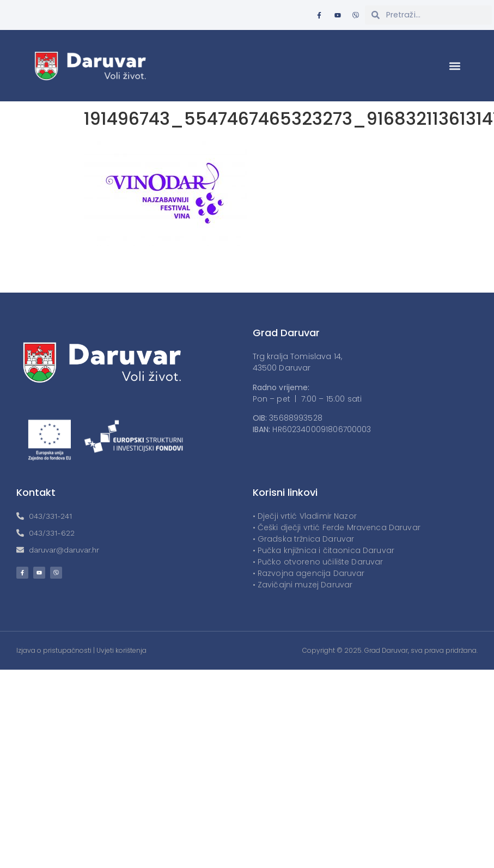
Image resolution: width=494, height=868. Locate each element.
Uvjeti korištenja (121, 650)
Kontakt (36, 492)
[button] (455, 66)
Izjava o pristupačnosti (54, 650)
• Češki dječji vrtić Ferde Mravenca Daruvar (337, 527)
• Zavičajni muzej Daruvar (303, 585)
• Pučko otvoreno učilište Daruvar (318, 562)
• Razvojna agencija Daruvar (309, 573)
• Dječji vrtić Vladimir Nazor (305, 516)
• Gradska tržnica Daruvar (304, 539)
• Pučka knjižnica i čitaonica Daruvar (324, 550)
